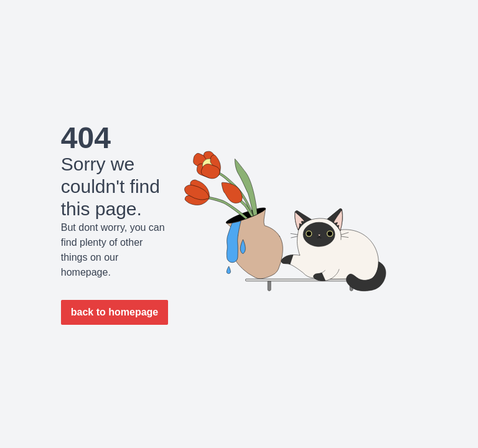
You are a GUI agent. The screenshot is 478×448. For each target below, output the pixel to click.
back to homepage (115, 312)
